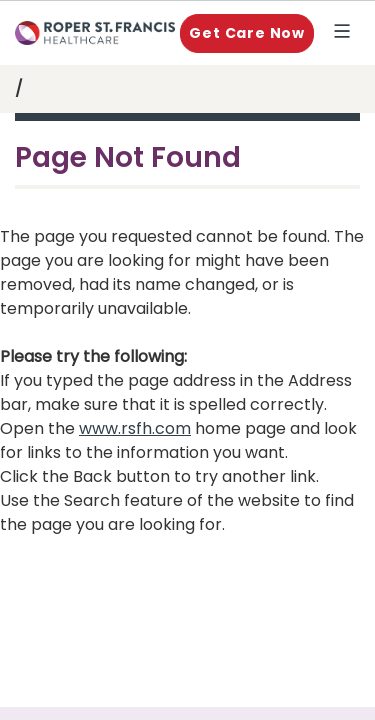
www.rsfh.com (135, 428)
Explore (346, 33)
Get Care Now (247, 33)
